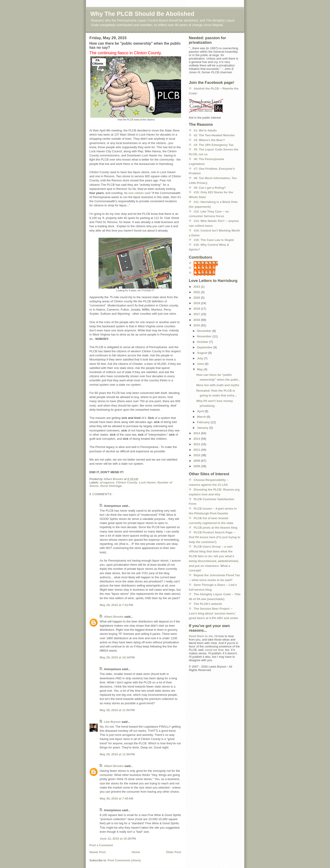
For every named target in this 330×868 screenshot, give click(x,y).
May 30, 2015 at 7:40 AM (116, 798)
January (203, 428)
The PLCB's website (208, 604)
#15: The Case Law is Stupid (214, 240)
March (202, 417)
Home (136, 852)
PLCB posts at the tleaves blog (216, 528)
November (205, 336)
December (205, 331)
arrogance (107, 482)
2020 (197, 298)
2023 (197, 287)
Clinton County (127, 482)
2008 (197, 466)
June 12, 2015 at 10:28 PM (118, 839)
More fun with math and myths (218, 385)
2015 (197, 325)
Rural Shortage (111, 486)
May (200, 369)
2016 (197, 320)
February (204, 422)
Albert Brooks (114, 617)
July (201, 358)
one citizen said (139, 193)
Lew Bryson (112, 722)
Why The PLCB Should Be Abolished (142, 14)
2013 (197, 439)
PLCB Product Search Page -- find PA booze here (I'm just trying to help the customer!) (215, 537)
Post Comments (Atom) (124, 860)
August (203, 353)
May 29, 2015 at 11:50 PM (117, 710)
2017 (197, 314)
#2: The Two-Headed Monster (214, 135)
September (205, 347)
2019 (197, 303)
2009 (197, 461)
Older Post (173, 852)
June (201, 364)
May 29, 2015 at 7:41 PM (116, 605)
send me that (214, 650)
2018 (197, 309)
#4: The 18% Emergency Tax (214, 145)
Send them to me (201, 636)
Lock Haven (147, 482)
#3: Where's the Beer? (209, 140)
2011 (197, 450)
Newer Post (98, 852)
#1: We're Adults (205, 130)
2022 (197, 292)
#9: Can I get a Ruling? (210, 188)
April (201, 411)
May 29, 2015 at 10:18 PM (117, 657)
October (203, 342)
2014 (197, 433)
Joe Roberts (207, 268)
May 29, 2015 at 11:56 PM (117, 754)
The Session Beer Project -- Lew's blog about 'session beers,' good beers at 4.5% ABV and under (214, 613)
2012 (197, 444)
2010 (197, 455)
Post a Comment (101, 845)
